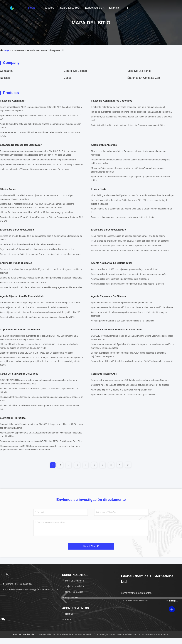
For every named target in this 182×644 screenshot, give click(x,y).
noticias (5, 78)
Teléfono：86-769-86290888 (17, 584)
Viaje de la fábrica (139, 71)
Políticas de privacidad (24, 634)
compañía (6, 71)
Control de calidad (75, 71)
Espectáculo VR (95, 8)
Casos (68, 78)
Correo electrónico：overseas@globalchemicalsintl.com (30, 590)
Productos (48, 8)
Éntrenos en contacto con (144, 78)
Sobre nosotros (70, 8)
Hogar (32, 8)
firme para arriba (172, 601)
